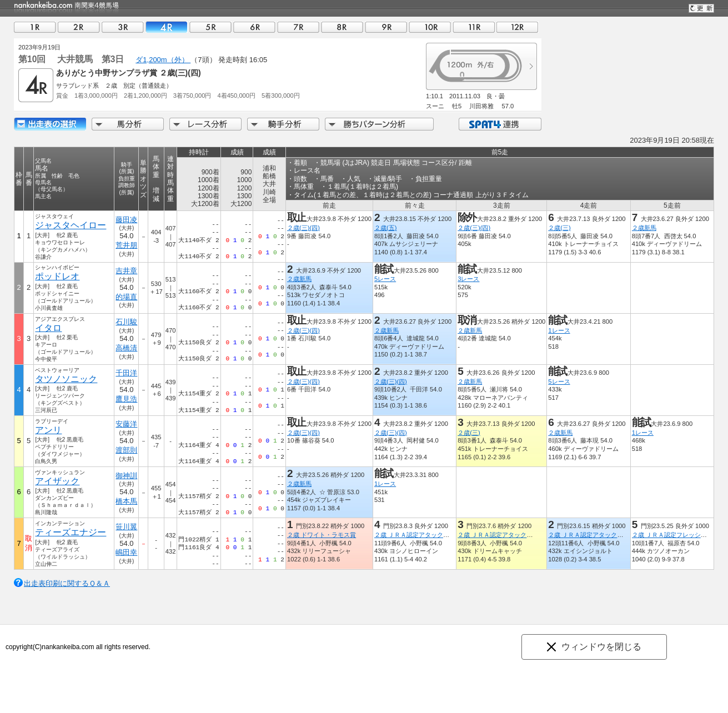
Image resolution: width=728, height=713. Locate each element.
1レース (559, 330)
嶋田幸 (126, 552)
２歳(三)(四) (303, 228)
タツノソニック (66, 379)
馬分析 (128, 124)
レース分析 (205, 124)
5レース (385, 279)
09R (386, 27)
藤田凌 (126, 220)
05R (210, 27)
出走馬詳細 (50, 124)
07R (298, 27)
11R (474, 27)
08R (342, 27)
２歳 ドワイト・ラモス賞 (322, 535)
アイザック (57, 481)
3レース (468, 279)
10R (430, 27)
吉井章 (126, 271)
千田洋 (126, 373)
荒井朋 (126, 245)
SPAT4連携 (499, 124)
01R (35, 27)
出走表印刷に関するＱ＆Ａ (67, 583)
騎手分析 (283, 124)
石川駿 (126, 322)
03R (123, 27)
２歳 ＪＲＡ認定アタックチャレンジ (424, 535)
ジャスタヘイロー (71, 225)
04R (167, 27)
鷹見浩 (126, 399)
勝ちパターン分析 (379, 124)
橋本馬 (126, 501)
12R (518, 27)
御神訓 (126, 476)
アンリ (48, 430)
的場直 (126, 297)
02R (79, 27)
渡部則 (126, 450)
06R (254, 27)
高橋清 (126, 348)
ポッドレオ (57, 276)
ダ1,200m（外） (163, 60)
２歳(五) (385, 228)
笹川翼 (126, 527)
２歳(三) (559, 228)
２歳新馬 (644, 228)
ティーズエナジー (71, 532)
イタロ (48, 328)
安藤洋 (126, 424)
